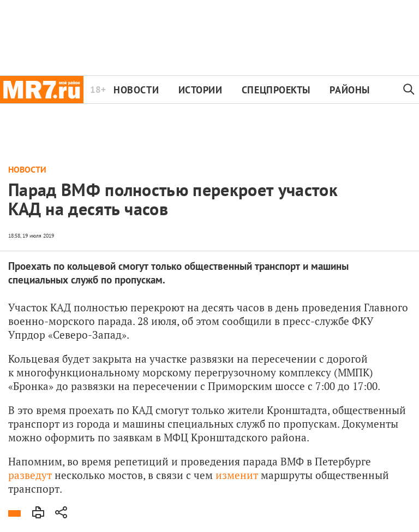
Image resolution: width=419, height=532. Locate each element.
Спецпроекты (276, 90)
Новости (136, 90)
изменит (237, 475)
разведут (30, 475)
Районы (349, 90)
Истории (200, 90)
